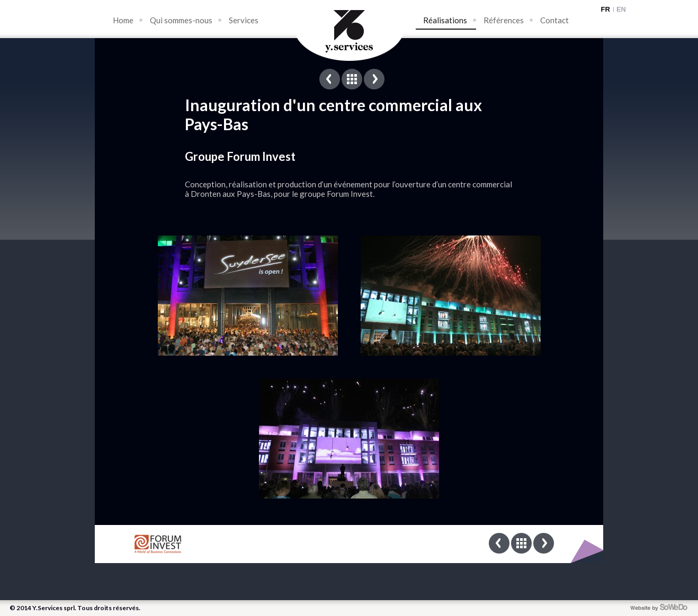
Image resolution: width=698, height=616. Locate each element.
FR (606, 9)
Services (244, 20)
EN (621, 9)
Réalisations (445, 20)
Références (504, 20)
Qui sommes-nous (181, 20)
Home (123, 20)
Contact (554, 20)
